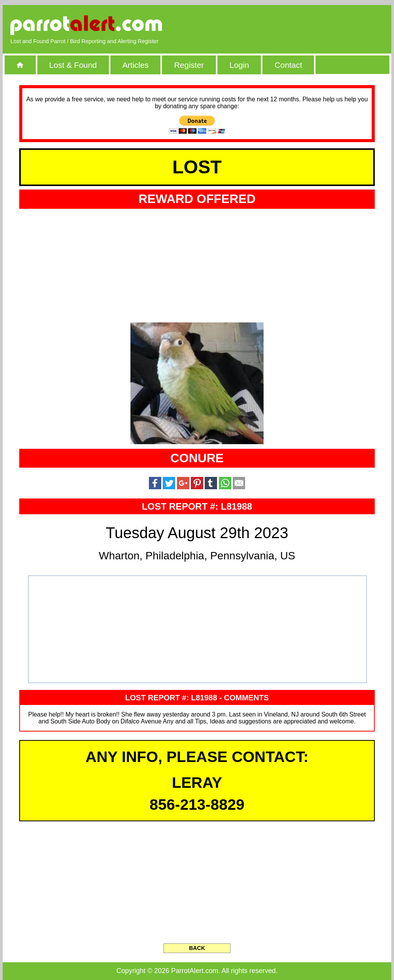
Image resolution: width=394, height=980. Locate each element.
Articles (135, 65)
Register (189, 65)
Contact (289, 65)
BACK (197, 948)
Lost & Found (73, 65)
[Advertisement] (295, 25)
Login (239, 65)
